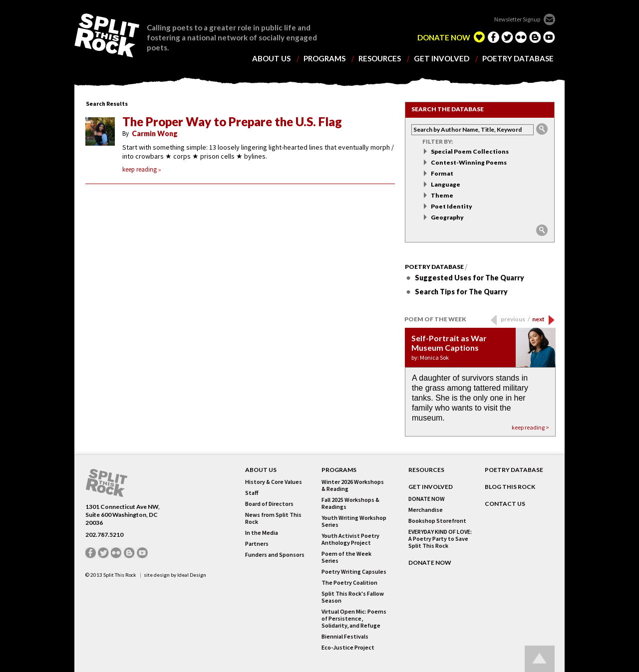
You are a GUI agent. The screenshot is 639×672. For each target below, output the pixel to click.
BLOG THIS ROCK (510, 487)
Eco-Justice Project (348, 648)
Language (446, 184)
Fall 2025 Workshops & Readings (350, 503)
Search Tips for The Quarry (461, 292)
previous (515, 319)
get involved (442, 59)
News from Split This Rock (273, 518)
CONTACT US (505, 504)
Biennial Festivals (345, 637)
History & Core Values (274, 482)
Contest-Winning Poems (469, 162)
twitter (507, 37)
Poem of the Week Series (346, 557)
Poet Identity (452, 206)
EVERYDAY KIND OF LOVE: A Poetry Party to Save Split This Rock (440, 539)
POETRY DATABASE (514, 470)
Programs (339, 470)
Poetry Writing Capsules (354, 572)
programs (324, 59)
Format (442, 173)
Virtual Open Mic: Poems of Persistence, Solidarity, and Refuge (354, 619)
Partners (257, 544)
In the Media (262, 533)
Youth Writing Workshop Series (354, 521)
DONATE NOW (444, 38)
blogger (535, 37)
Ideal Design (192, 575)
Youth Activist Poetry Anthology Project (350, 539)
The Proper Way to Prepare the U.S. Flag (232, 122)
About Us (261, 470)
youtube (549, 37)
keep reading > (530, 427)
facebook (493, 37)
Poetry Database (434, 267)
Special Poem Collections (470, 151)
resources (380, 59)
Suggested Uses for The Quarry (470, 278)
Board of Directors (269, 504)
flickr (521, 37)
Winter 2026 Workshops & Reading (353, 485)
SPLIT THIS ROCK (107, 35)
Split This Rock (120, 575)
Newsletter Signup (517, 19)
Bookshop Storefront (437, 521)
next (538, 319)
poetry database (518, 59)
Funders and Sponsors (275, 555)
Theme (442, 195)
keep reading (142, 169)
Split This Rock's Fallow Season (353, 597)
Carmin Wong (155, 133)
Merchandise (426, 510)
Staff (252, 493)
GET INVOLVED (431, 487)
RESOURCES (426, 470)
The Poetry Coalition (349, 583)
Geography (447, 217)
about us (271, 59)
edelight (479, 37)
